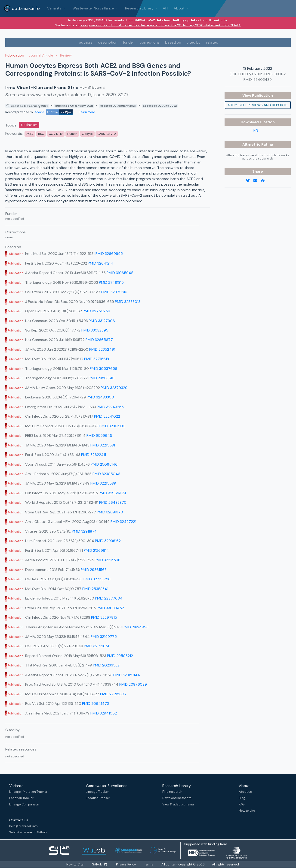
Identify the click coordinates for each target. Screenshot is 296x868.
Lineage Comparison (24, 804)
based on (173, 42)
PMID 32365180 (112, 426)
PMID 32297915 (104, 617)
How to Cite (75, 864)
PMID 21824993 (136, 627)
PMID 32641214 (100, 263)
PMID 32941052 (104, 713)
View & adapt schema (178, 804)
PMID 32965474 (113, 493)
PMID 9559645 (99, 436)
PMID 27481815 (111, 282)
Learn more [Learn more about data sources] (87, 112)
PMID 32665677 (99, 340)
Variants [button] (55, 8)
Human (72, 134)
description (108, 42)
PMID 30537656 (103, 369)
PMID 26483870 (113, 502)
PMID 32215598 (107, 560)
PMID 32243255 (110, 407)
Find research (172, 792)
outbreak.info (22, 8)
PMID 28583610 (102, 378)
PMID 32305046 (106, 474)
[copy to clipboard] (265, 181)
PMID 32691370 (110, 512)
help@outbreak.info (23, 826)
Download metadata (177, 798)
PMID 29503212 (120, 656)
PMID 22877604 (109, 598)
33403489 (263, 80)
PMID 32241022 (107, 416)
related (212, 42)
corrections (150, 42)
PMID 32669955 (109, 254)
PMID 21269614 (96, 550)
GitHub (99, 864)
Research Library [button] (140, 8)
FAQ (242, 804)
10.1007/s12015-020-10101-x (262, 74)
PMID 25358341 (95, 589)
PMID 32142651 (96, 646)
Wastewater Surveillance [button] (94, 8)
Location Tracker (21, 798)
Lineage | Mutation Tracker (28, 792)
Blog (242, 798)
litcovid (53, 112)
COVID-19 (56, 134)
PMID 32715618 (97, 359)
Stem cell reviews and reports (258, 105)
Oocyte (87, 134)
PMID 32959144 (127, 675)
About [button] (180, 8)
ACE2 (30, 134)
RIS (256, 130)
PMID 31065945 (120, 273)
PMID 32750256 (96, 311)
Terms (149, 864)
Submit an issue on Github (28, 832)
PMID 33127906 (102, 321)
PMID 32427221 (123, 522)
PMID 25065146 (104, 464)
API (165, 8)
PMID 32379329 (114, 388)
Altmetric (252, 144)
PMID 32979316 (114, 292)
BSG (41, 134)
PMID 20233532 (106, 665)
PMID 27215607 (113, 694)
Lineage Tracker (97, 792)
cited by (194, 42)
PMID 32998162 (108, 541)
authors (86, 42)
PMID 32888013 (128, 302)
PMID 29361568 (94, 570)
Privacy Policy (126, 864)
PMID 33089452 (110, 608)
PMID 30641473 (96, 704)
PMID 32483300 (100, 397)
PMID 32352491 (102, 349)
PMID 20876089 (133, 684)
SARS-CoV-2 (107, 134)
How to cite (247, 811)
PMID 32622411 (94, 455)
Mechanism (29, 125)
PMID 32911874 (84, 531)
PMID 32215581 (103, 445)
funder (129, 42)
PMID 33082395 (95, 330)
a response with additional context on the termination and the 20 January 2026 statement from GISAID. (161, 25)
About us (245, 792)
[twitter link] (250, 181)
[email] (257, 181)
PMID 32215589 (103, 483)
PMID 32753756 (97, 579)
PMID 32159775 (104, 637)
